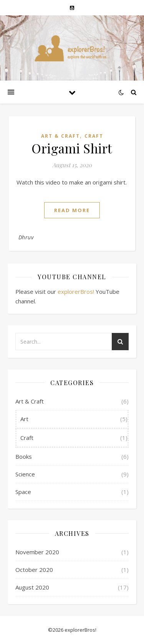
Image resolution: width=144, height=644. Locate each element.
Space (23, 492)
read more (72, 210)
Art (24, 419)
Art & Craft (60, 136)
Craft (94, 136)
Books (24, 456)
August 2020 (32, 587)
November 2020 (37, 552)
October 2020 (34, 570)
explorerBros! (76, 292)
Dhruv (26, 237)
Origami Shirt (72, 148)
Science (25, 474)
